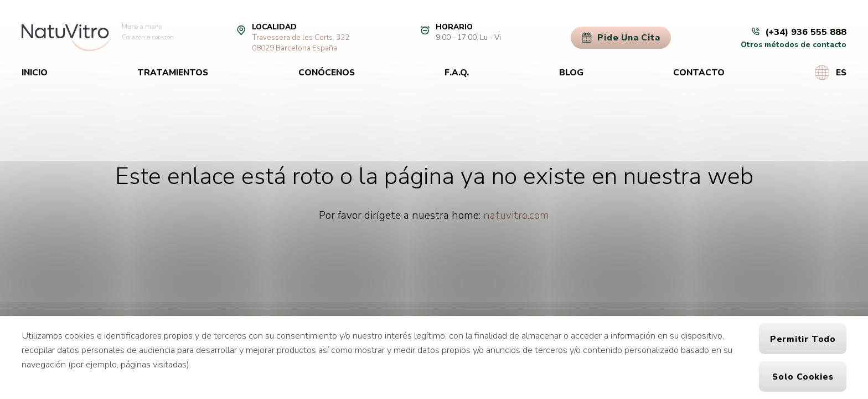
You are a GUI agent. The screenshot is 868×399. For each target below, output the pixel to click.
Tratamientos (173, 72)
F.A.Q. (457, 72)
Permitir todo (803, 339)
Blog (571, 72)
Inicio (35, 72)
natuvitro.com (516, 215)
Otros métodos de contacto (794, 45)
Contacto (699, 72)
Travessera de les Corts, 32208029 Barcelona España (301, 43)
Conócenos (327, 72)
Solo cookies (803, 377)
